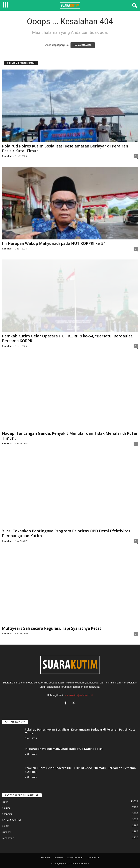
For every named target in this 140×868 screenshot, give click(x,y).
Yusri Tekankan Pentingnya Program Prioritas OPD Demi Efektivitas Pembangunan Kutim (66, 533)
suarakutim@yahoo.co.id (79, 695)
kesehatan (8, 838)
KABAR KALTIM (11, 820)
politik (5, 826)
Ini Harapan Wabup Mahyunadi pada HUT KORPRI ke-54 (54, 243)
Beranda (45, 857)
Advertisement (75, 857)
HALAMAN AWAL (83, 45)
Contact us (94, 857)
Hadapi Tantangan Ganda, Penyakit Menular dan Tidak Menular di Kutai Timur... (69, 436)
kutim (5, 802)
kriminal (7, 832)
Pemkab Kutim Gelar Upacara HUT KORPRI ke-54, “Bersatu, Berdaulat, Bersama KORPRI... (68, 338)
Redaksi (7, 156)
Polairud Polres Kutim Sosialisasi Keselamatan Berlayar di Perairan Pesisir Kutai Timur (65, 148)
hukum (6, 808)
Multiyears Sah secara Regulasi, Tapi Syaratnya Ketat (52, 628)
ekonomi (7, 814)
